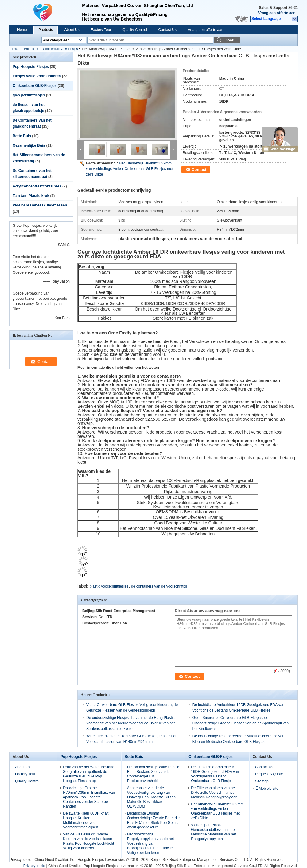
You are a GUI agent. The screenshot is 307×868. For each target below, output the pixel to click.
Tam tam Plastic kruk (31, 196)
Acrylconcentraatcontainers (37, 186)
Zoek (230, 40)
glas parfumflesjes (29, 95)
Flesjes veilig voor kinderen (37, 76)
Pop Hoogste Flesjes (31, 67)
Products (46, 30)
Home (22, 30)
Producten (31, 49)
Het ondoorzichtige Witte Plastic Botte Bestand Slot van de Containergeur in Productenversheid (153, 774)
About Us (72, 30)
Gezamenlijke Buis (29, 145)
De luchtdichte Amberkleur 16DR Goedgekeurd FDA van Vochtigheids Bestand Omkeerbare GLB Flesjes (215, 774)
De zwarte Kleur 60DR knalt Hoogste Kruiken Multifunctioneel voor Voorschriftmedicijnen (86, 820)
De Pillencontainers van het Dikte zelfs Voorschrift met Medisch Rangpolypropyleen (214, 793)
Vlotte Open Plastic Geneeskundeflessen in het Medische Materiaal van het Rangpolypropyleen (214, 832)
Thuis (15, 49)
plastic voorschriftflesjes (109, 586)
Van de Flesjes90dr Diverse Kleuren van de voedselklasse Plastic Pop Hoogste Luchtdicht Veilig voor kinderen (88, 841)
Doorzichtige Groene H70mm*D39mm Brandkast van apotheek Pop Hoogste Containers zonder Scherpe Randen (89, 797)
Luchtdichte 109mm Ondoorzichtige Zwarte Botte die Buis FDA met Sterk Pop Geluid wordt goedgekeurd (153, 820)
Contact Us (167, 30)
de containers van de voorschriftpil (159, 586)
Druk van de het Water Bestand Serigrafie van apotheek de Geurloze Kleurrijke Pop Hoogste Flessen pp (89, 774)
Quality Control (135, 30)
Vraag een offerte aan (277, 13)
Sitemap (262, 781)
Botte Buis (22, 136)
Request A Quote (269, 774)
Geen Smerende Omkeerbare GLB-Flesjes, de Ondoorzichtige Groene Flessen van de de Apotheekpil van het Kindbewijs (241, 723)
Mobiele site (267, 789)
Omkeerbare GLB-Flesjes (60, 49)
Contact (199, 170)
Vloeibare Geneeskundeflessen (40, 205)
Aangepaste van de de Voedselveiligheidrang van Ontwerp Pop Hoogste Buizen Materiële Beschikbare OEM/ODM (151, 797)
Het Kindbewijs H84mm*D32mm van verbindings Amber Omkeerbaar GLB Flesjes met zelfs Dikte (130, 169)
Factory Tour (101, 30)
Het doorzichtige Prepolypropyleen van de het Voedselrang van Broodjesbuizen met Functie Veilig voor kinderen (151, 843)
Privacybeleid (20, 860)
